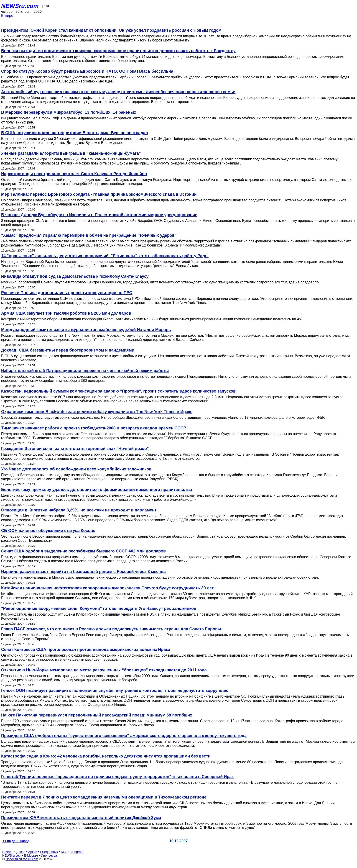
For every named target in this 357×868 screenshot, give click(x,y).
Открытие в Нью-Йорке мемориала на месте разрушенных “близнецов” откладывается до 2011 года (104, 670)
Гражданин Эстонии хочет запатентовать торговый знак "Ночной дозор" (75, 449)
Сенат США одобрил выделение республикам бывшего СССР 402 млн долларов (83, 551)
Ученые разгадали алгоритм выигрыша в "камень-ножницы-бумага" (71, 153)
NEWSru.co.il (12, 855)
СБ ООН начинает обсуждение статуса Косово (48, 531)
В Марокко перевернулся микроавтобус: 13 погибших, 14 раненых (69, 112)
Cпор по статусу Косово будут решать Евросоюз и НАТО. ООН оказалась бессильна (87, 71)
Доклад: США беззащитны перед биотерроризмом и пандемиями (68, 350)
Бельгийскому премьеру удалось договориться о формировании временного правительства (97, 490)
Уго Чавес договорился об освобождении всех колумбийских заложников (76, 469)
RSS (64, 852)
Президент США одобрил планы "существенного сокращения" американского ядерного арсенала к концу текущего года (124, 736)
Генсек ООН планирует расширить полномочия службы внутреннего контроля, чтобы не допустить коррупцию (115, 691)
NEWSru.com (20, 6)
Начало (8, 852)
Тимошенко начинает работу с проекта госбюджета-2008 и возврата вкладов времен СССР (94, 428)
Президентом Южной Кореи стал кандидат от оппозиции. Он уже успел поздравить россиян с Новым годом (111, 30)
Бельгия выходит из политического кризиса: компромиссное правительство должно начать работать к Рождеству (118, 51)
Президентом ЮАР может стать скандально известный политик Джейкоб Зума (81, 818)
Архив (33, 852)
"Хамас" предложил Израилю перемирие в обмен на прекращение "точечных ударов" (89, 235)
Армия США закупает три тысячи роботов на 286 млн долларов (66, 313)
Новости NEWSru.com (22, 859)
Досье (21, 852)
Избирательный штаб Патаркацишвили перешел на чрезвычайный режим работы (85, 371)
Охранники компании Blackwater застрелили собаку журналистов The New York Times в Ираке (97, 412)
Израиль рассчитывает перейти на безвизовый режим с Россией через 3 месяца (83, 572)
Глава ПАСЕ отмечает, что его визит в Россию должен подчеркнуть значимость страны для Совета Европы (111, 629)
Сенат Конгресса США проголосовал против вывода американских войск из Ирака (86, 650)
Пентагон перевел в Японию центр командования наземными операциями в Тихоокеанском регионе (104, 797)
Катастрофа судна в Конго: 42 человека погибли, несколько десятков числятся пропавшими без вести (106, 756)
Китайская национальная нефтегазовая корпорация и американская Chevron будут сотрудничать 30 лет (107, 588)
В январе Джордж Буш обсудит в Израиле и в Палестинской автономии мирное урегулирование (99, 215)
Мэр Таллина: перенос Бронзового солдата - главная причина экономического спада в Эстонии (99, 194)
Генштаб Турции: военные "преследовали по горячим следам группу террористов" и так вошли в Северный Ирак (117, 777)
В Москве (31, 855)
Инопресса (49, 855)
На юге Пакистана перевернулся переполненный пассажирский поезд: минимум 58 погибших (97, 715)
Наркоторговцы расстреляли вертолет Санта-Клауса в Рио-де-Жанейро (74, 174)
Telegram (77, 852)
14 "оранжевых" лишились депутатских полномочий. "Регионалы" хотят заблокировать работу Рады (105, 256)
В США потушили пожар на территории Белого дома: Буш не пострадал (75, 133)
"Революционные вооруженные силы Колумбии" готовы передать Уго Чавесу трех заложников (99, 609)
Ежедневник (49, 852)
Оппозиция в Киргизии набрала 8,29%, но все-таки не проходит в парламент (79, 510)
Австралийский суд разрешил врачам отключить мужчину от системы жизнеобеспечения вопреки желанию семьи (118, 92)
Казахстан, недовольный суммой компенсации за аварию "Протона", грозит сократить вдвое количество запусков (118, 391)
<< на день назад (16, 841)
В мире (7, 16)
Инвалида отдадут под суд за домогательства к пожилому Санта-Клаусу (75, 276)
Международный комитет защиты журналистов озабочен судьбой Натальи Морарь (86, 330)
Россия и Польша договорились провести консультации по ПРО (67, 293)
